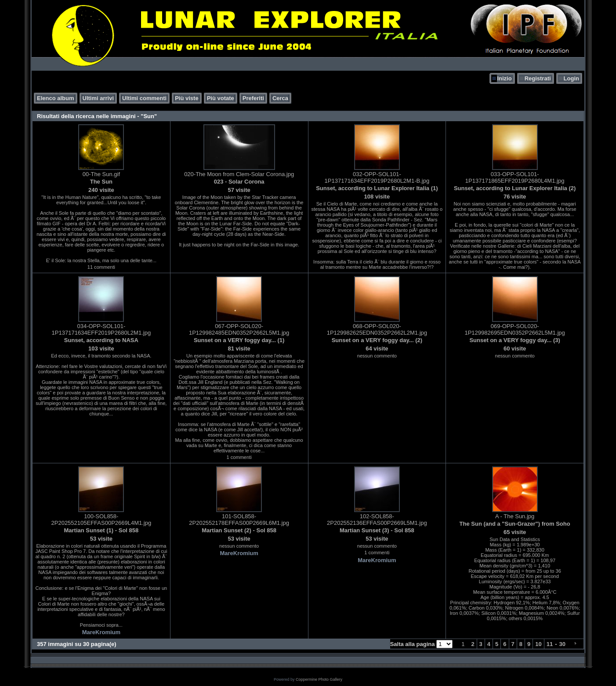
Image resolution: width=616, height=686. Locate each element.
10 (538, 644)
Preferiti (253, 98)
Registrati (538, 78)
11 (550, 644)
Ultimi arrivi (98, 98)
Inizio (504, 78)
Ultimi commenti (144, 98)
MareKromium (101, 632)
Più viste (187, 98)
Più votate (221, 98)
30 (562, 644)
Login (571, 78)
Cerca (280, 98)
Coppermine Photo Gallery (319, 679)
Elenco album (56, 98)
